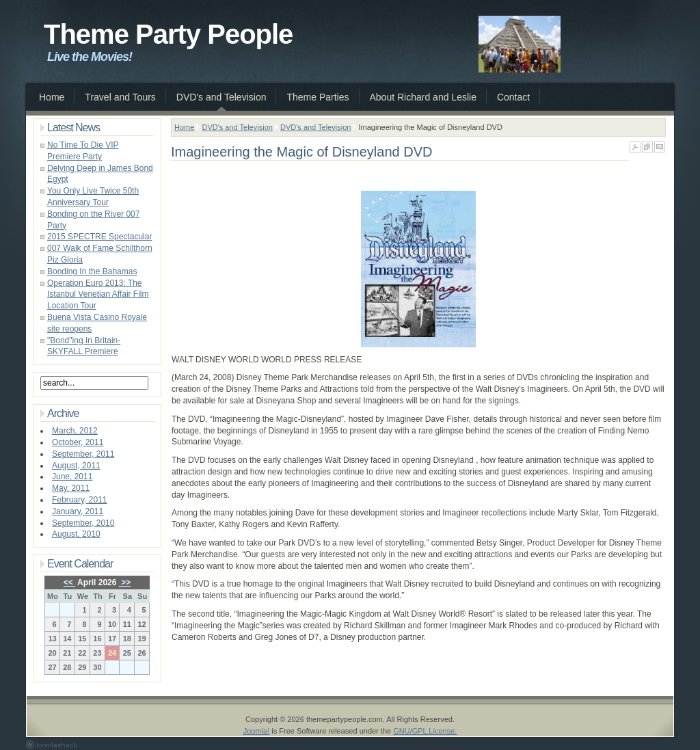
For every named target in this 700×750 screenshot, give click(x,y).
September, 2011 (83, 454)
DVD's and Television (237, 127)
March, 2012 (75, 431)
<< (69, 582)
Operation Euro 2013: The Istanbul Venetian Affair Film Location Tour (98, 295)
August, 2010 (76, 534)
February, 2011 (80, 500)
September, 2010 (83, 523)
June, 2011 (72, 477)
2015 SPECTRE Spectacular (99, 237)
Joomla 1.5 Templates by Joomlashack (52, 745)
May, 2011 (71, 488)
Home (184, 127)
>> (125, 582)
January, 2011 (78, 511)
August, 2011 (76, 466)
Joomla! (257, 731)
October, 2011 (78, 442)
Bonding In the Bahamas (92, 271)
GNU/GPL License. (425, 731)
